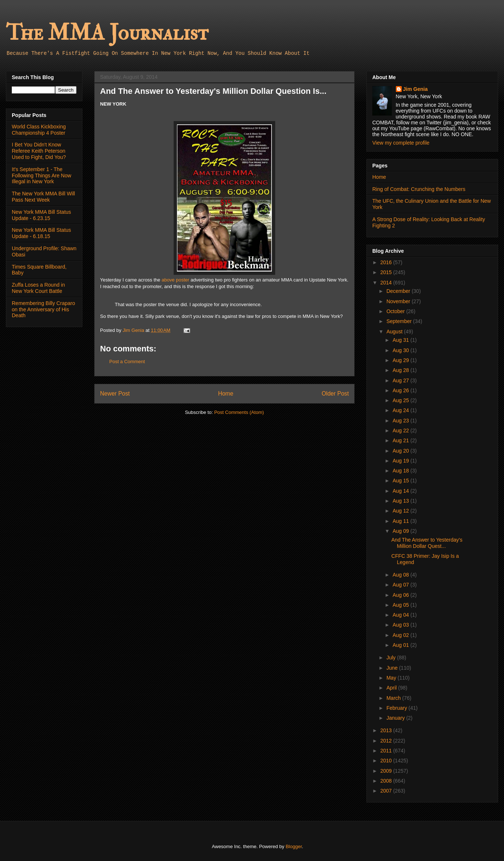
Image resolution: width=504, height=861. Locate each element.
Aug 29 (401, 360)
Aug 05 (401, 605)
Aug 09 (401, 531)
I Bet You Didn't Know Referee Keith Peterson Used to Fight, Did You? (39, 151)
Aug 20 (401, 451)
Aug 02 (401, 635)
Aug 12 (401, 511)
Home (226, 394)
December (399, 291)
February (397, 708)
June (393, 668)
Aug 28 (401, 370)
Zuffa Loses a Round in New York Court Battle (38, 288)
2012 (387, 741)
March (394, 698)
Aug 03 (401, 625)
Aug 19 (401, 461)
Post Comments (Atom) (239, 412)
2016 (387, 262)
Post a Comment (127, 362)
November (399, 301)
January (396, 718)
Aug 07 (401, 585)
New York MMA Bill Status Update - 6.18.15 (41, 233)
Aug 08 (401, 575)
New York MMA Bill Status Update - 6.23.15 (41, 215)
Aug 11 (401, 521)
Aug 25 (401, 400)
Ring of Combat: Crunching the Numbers (419, 189)
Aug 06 (401, 595)
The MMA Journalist (107, 33)
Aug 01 (401, 645)
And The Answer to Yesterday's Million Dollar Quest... (427, 543)
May (392, 678)
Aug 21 (401, 440)
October (396, 311)
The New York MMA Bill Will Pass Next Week (43, 197)
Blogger (294, 846)
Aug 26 (401, 390)
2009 (387, 771)
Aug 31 (401, 340)
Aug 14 (401, 491)
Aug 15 (401, 481)
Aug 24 (401, 410)
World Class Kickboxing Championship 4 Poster (39, 130)
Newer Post (115, 394)
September (400, 321)
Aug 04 (401, 615)
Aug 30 (401, 350)
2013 (387, 730)
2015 (387, 272)
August (395, 332)
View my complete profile (401, 143)
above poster (175, 280)
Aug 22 (401, 431)
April (392, 688)
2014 (387, 283)
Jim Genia (416, 89)
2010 (387, 761)
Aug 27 (401, 380)
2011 (387, 751)
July (392, 658)
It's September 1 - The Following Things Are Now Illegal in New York (42, 176)
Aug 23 (401, 421)
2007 (387, 791)
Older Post (335, 394)
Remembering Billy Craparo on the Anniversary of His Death (43, 309)
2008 (387, 781)
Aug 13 (401, 501)
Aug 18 (401, 471)
